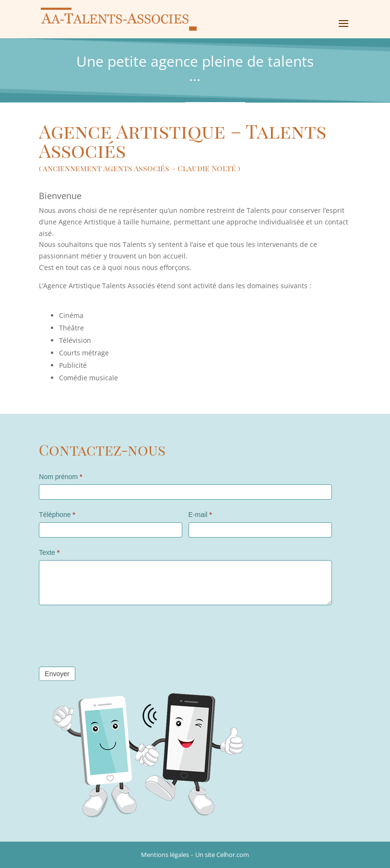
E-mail (200, 515)
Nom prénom (60, 477)
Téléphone (57, 515)
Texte (49, 552)
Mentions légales (165, 855)
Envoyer (57, 674)
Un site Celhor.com (222, 855)
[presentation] (112, 633)
